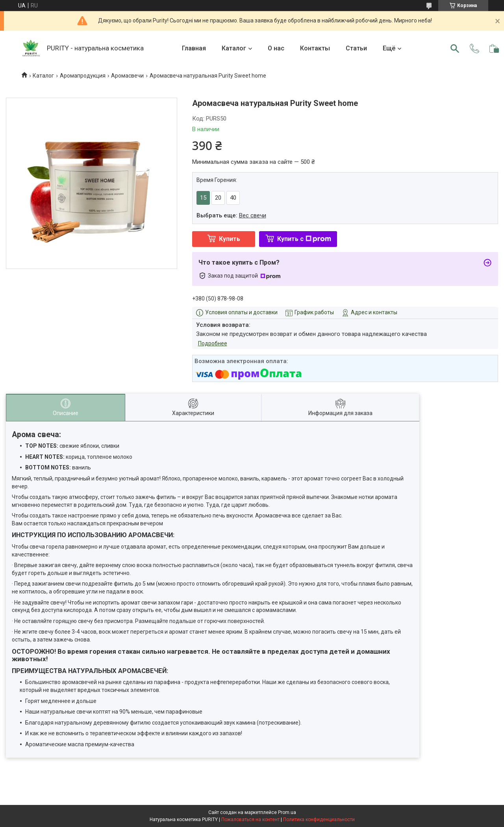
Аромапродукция (83, 76)
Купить (230, 239)
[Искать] (455, 48)
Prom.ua (287, 812)
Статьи (356, 48)
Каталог (234, 48)
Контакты (315, 48)
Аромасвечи (127, 76)
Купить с (304, 239)
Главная (194, 48)
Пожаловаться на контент (250, 820)
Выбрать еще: (231, 215)
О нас (276, 48)
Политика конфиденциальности (319, 820)
